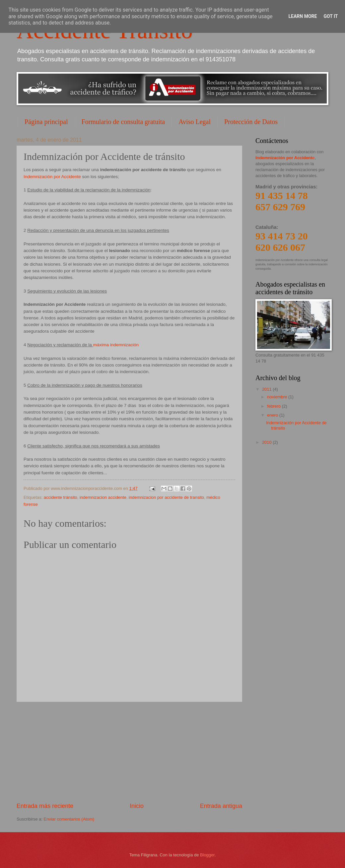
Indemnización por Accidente (53, 177)
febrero (274, 406)
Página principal (46, 122)
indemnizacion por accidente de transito (166, 497)
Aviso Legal (195, 122)
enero (273, 415)
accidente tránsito (61, 497)
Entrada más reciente (45, 806)
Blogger (207, 855)
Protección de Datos (251, 122)
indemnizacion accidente (103, 497)
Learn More (303, 16)
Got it (331, 16)
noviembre (278, 397)
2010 (267, 442)
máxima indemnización (116, 345)
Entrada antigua (221, 806)
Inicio (137, 806)
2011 (267, 389)
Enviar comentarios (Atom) (69, 819)
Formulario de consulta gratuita (123, 122)
